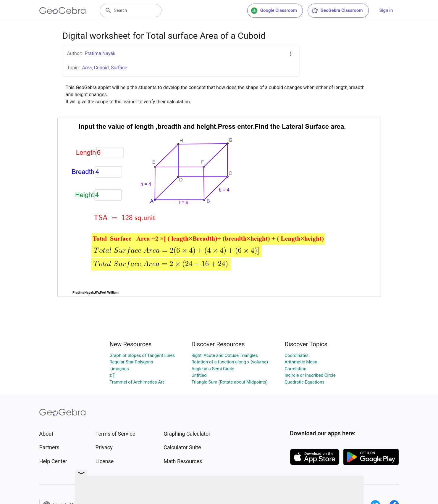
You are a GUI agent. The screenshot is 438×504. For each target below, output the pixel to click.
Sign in (386, 10)
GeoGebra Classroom (337, 11)
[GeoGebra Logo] (63, 11)
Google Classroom (274, 11)
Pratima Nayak (100, 53)
